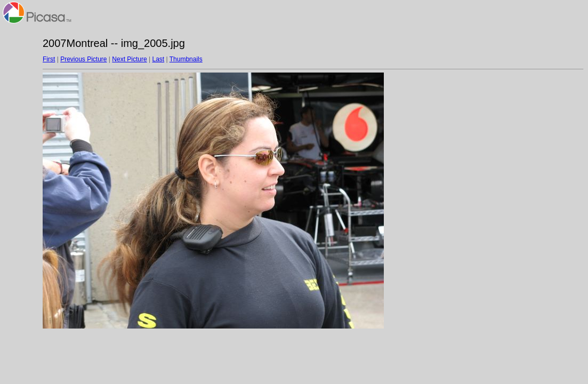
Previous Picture (83, 59)
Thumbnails (186, 59)
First (49, 59)
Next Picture (129, 59)
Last (158, 59)
